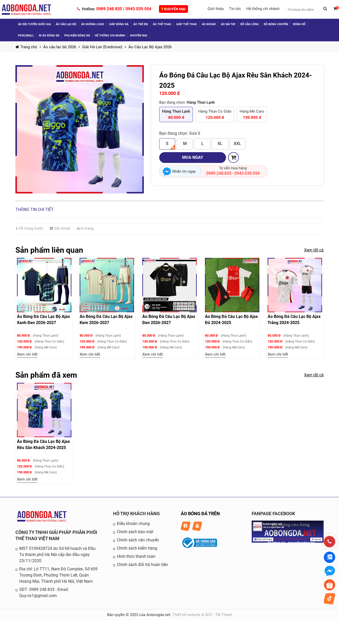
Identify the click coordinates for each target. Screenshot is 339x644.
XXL (237, 144)
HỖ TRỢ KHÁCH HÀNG (136, 514)
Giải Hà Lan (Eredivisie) (102, 47)
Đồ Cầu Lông (250, 24)
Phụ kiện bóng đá (77, 36)
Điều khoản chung (133, 524)
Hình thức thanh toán (136, 556)
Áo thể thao (162, 24)
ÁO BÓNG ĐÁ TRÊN (200, 514)
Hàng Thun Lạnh (176, 115)
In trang (85, 228)
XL (220, 144)
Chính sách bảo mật (135, 532)
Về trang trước (29, 228)
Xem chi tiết (27, 354)
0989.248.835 (109, 9)
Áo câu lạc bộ (66, 24)
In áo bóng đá (49, 36)
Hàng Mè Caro (252, 115)
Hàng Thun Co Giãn (215, 115)
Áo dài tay (228, 24)
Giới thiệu (216, 9)
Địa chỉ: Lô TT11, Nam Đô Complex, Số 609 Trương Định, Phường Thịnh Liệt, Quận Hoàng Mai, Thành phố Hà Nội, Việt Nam (58, 575)
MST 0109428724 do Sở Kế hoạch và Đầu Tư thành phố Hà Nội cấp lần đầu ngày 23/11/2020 (57, 555)
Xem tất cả (314, 250)
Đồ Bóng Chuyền (276, 24)
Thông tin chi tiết (35, 209)
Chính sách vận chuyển (138, 540)
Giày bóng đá (119, 24)
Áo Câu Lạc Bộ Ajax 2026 (150, 47)
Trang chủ (26, 47)
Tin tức (235, 9)
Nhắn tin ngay (184, 171)
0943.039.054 (138, 9)
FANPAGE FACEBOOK (273, 514)
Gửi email (60, 228)
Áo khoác (209, 24)
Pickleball (26, 36)
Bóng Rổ (299, 24)
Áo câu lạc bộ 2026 (60, 47)
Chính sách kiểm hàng (137, 548)
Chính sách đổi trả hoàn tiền (142, 565)
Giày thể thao (187, 24)
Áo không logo (93, 24)
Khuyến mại (173, 9)
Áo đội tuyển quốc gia (34, 24)
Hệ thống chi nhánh (263, 9)
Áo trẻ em (141, 24)
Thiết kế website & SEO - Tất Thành (202, 615)
